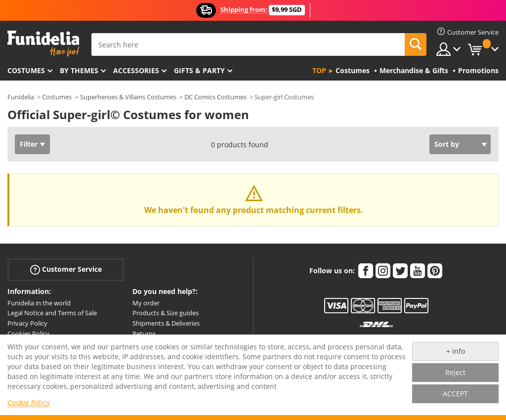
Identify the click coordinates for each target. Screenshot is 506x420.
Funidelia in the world (39, 303)
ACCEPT (455, 394)
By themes (79, 70)
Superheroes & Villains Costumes (128, 97)
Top (319, 70)
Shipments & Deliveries (166, 323)
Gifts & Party (199, 70)
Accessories (136, 70)
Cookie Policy (29, 402)
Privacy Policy (27, 323)
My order (146, 303)
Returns (144, 334)
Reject (455, 372)
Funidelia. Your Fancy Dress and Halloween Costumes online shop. (43, 44)
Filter (29, 144)
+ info (456, 351)
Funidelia (21, 97)
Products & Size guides (166, 313)
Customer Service (66, 269)
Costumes (26, 70)
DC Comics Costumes (215, 97)
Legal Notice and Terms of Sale (52, 313)
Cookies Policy (28, 334)
